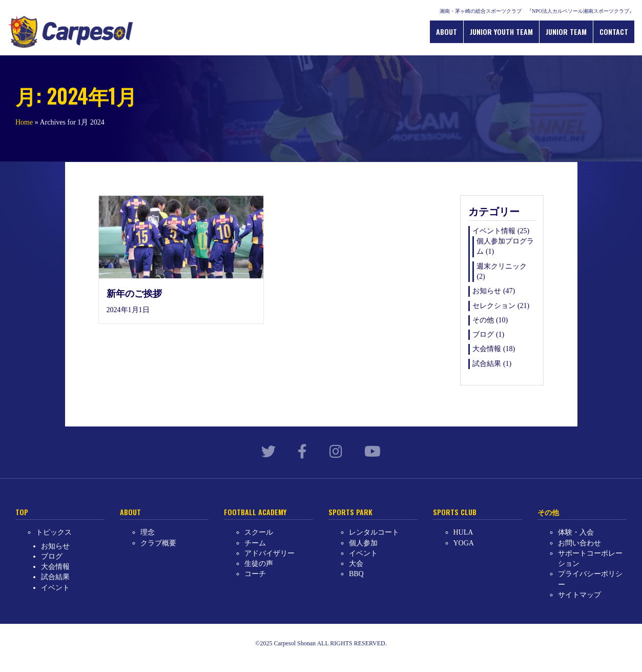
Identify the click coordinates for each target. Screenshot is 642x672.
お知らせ (487, 291)
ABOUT (447, 32)
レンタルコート (374, 532)
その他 (483, 320)
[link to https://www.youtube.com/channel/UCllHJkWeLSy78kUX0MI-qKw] (372, 452)
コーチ (255, 574)
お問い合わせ (579, 543)
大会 (356, 564)
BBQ (356, 574)
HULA (463, 532)
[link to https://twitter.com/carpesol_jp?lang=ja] (268, 452)
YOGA (464, 543)
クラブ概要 (158, 543)
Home (24, 122)
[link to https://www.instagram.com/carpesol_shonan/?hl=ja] (336, 452)
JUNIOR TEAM (566, 32)
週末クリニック (502, 266)
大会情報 (487, 349)
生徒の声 (259, 564)
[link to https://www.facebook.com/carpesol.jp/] (302, 452)
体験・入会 (576, 532)
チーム (255, 543)
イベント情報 (494, 231)
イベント (55, 588)
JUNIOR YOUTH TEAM (501, 32)
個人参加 (363, 543)
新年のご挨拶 (134, 293)
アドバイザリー (270, 553)
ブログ (483, 334)
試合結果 (487, 364)
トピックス (54, 532)
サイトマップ (579, 595)
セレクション (494, 306)
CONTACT (614, 32)
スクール (259, 532)
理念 (148, 532)
